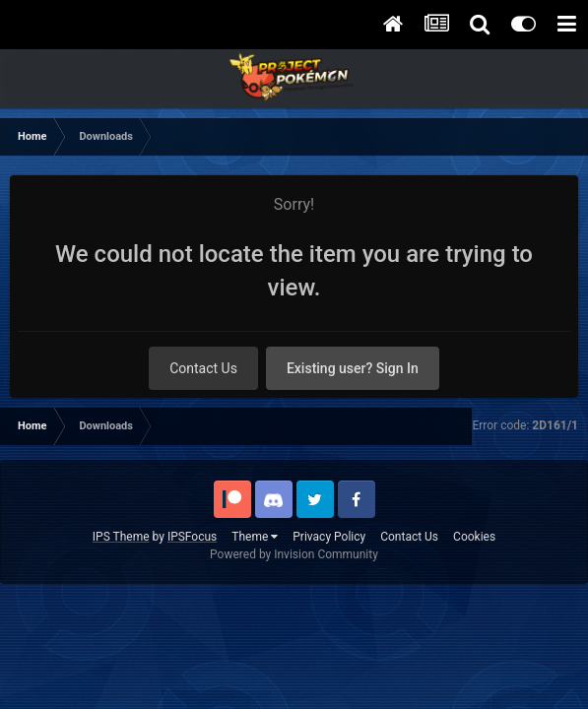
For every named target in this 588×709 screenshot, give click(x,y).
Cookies (474, 537)
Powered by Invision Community (294, 554)
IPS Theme (121, 537)
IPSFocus (192, 537)
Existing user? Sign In (353, 368)
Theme (255, 537)
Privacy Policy (329, 537)
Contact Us (203, 368)
